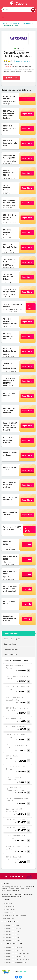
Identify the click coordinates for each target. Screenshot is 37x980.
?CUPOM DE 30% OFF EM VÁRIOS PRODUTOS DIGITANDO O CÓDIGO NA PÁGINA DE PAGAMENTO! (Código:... (10, 385)
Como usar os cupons (12, 639)
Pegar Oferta (27, 114)
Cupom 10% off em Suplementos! (10, 498)
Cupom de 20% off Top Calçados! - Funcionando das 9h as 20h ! (10, 426)
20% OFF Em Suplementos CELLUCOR (8, 336)
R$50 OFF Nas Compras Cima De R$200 (9, 128)
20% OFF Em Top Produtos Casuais (9, 261)
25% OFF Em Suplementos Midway (8, 277)
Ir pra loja (12, 78)
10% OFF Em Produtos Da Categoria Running (10, 321)
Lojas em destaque (11, 649)
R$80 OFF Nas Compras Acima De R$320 (10, 143)
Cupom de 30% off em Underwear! (9, 469)
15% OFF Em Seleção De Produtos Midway (9, 366)
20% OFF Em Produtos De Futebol (7, 232)
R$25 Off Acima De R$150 (10, 543)
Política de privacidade (9, 912)
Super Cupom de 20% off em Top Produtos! (9, 410)
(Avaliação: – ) (22, 61)
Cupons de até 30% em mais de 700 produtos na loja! (10, 588)
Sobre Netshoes (10, 644)
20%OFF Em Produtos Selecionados (8, 187)
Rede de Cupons (23, 971)
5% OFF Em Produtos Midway (9, 350)
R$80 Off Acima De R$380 (10, 558)
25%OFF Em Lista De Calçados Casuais (9, 217)
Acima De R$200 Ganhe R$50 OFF (9, 157)
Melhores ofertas (8, 903)
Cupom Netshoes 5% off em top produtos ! (9, 485)
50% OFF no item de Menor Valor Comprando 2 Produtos (10, 114)
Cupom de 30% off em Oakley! (9, 454)
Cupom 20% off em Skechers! (10, 513)
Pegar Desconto (27, 99)
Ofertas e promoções (9, 909)
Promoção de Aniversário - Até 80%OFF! (9, 618)
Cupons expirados (11, 633)
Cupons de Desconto (9, 906)
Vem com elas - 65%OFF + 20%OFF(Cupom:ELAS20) (12, 529)
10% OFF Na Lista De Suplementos (10, 290)
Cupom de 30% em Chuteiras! (9, 602)
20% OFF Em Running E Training (10, 246)
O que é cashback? (11, 654)
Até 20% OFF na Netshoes (8, 97)
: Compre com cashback (14, 915)
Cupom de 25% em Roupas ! (9, 394)
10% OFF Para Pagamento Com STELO (12, 305)
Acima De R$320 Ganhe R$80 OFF (9, 201)
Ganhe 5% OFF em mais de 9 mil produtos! (9, 440)
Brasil (17, 49)
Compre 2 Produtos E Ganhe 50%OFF (10, 171)
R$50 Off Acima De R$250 (10, 573)
